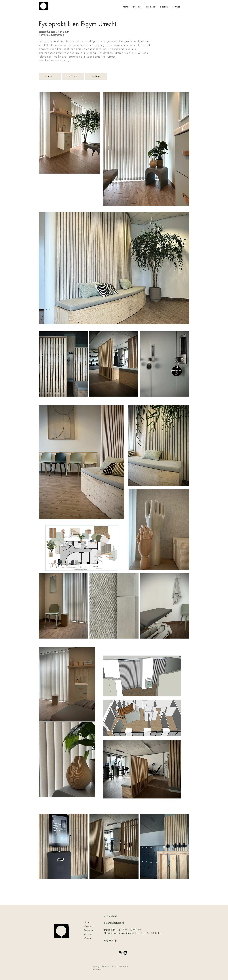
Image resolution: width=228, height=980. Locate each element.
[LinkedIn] (125, 953)
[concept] (50, 76)
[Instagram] (120, 953)
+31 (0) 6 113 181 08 (151, 933)
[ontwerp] (73, 76)
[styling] (96, 76)
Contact (88, 938)
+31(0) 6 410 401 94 (130, 930)
